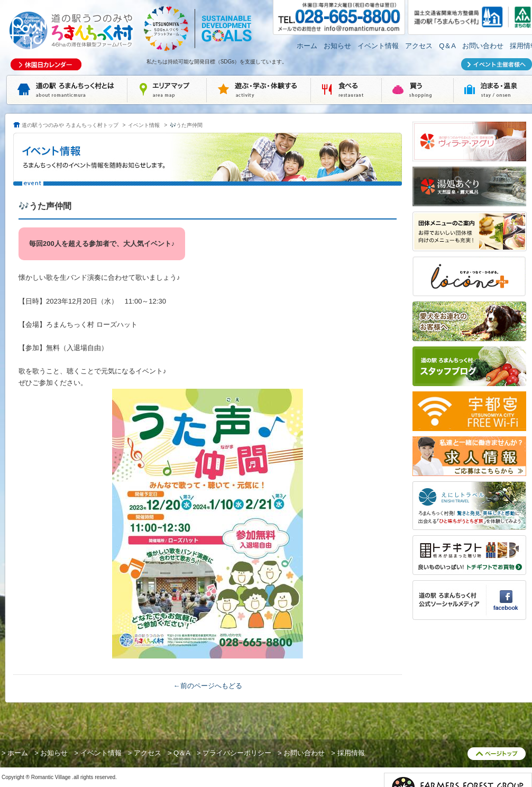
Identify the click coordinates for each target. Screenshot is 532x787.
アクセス (419, 46)
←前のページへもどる (208, 686)
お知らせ (337, 46)
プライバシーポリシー (237, 753)
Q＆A (447, 46)
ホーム (307, 46)
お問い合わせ (483, 46)
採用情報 (351, 753)
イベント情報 (378, 46)
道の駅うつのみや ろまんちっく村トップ (70, 125)
